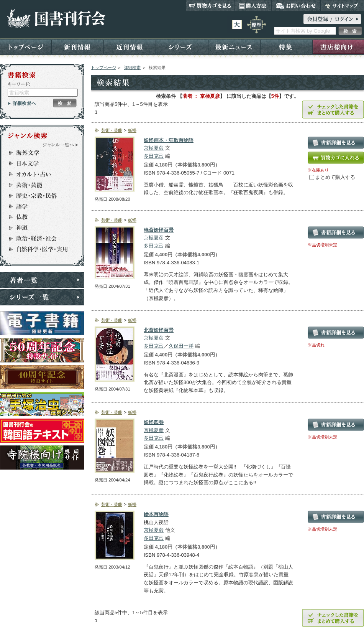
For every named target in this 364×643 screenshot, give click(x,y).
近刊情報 (130, 47)
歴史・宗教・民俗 (39, 196)
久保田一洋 (181, 346)
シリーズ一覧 (42, 297)
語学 (39, 206)
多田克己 (154, 156)
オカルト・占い (39, 174)
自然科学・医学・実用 (39, 249)
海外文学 (39, 153)
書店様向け (338, 47)
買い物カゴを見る (210, 5)
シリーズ (182, 47)
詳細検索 (132, 68)
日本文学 (39, 163)
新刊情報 (78, 47)
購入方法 (253, 5)
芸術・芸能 (39, 185)
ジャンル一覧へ (61, 145)
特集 (286, 47)
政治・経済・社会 (39, 239)
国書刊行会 (56, 19)
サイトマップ (342, 5)
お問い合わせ (296, 5)
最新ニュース (234, 47)
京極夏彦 (154, 148)
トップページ (26, 47)
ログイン (332, 19)
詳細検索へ (22, 103)
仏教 (39, 217)
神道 (39, 228)
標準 (257, 25)
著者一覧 (42, 280)
